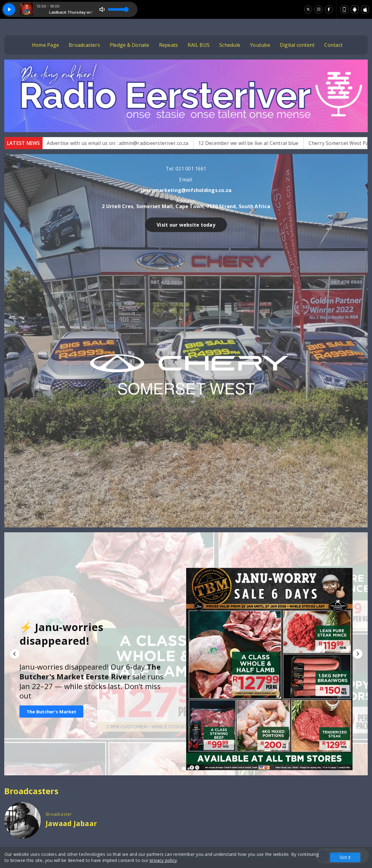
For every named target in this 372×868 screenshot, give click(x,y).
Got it (345, 857)
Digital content (297, 45)
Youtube (260, 45)
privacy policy (163, 860)
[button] (15, 421)
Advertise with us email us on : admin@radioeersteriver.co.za (129, 143)
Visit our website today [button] (286, 264)
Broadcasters (84, 45)
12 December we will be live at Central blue (260, 143)
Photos (263, 801)
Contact (333, 45)
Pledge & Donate (130, 45)
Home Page (45, 45)
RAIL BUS (199, 45)
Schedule (230, 45)
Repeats (169, 45)
